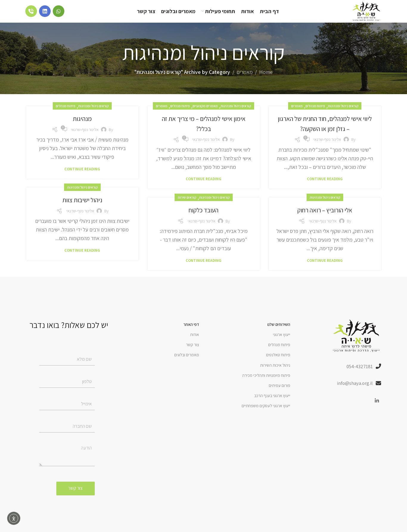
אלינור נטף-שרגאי (327, 147)
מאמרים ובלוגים (187, 362)
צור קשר (192, 352)
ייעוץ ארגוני (282, 342)
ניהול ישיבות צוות (82, 207)
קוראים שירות (187, 204)
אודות (195, 342)
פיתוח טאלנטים (278, 362)
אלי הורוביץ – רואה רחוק (325, 217)
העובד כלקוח (204, 217)
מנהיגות (82, 125)
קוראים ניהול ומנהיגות (343, 113)
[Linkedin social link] (377, 409)
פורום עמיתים (279, 393)
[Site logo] (361, 14)
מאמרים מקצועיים (205, 113)
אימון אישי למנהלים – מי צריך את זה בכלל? (204, 130)
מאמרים (245, 79)
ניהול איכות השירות (275, 372)
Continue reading (325, 186)
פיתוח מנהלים (315, 113)
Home (266, 79)
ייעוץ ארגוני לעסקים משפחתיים (266, 413)
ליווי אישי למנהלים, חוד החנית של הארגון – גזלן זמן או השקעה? (325, 130)
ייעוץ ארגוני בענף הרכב (272, 403)
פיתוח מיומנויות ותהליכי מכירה (266, 382)
